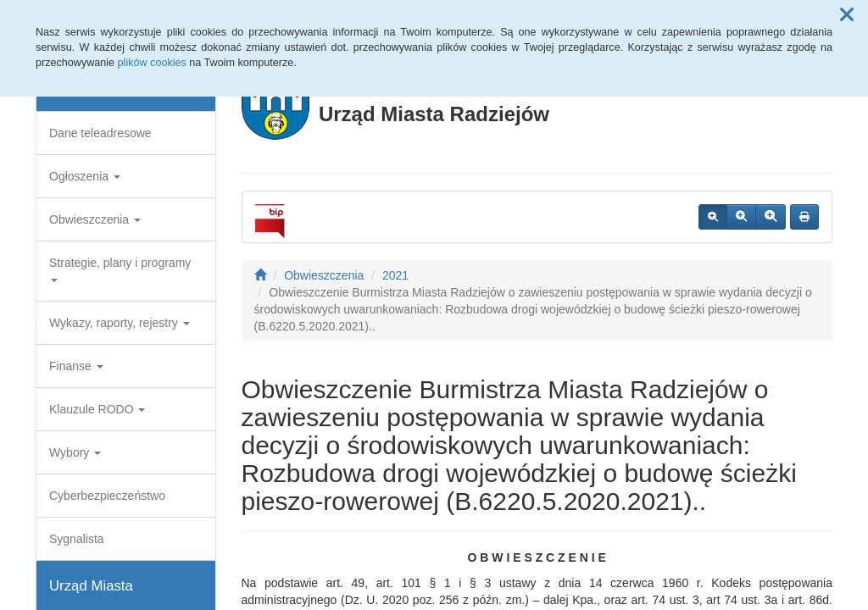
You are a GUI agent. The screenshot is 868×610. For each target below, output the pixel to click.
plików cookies (152, 63)
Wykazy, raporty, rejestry (120, 323)
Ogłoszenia (85, 176)
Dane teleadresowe (100, 133)
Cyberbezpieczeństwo (107, 496)
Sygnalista (77, 539)
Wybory (75, 452)
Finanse (76, 366)
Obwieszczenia (95, 219)
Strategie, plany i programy (120, 269)
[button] (847, 15)
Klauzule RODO (97, 409)
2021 (395, 275)
